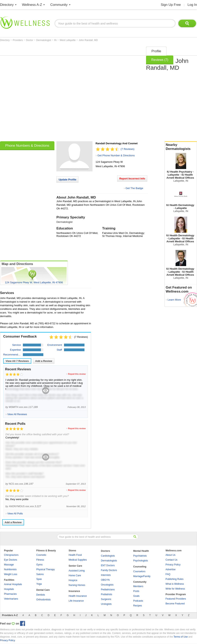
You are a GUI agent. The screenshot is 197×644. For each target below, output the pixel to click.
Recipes (138, 606)
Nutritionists (10, 569)
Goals (136, 596)
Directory (7, 5)
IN (56, 40)
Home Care (75, 575)
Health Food (75, 555)
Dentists (41, 595)
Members (138, 586)
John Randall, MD (88, 40)
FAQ (168, 574)
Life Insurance (76, 601)
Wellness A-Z (32, 5)
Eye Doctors (11, 560)
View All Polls (15, 513)
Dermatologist (44, 40)
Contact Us (171, 560)
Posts (136, 591)
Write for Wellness (175, 589)
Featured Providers (176, 599)
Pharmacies (10, 594)
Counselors (139, 571)
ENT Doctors (108, 565)
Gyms (39, 565)
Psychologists (141, 561)
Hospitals (9, 589)
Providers (18, 40)
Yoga (39, 584)
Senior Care (75, 566)
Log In (192, 5)
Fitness (40, 560)
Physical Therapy (46, 569)
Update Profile (67, 180)
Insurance (74, 591)
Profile (156, 51)
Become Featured (175, 604)
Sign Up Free (171, 5)
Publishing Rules (174, 579)
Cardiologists (108, 556)
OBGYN (105, 580)
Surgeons (106, 599)
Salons (40, 574)
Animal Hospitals (13, 584)
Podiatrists (107, 594)
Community (59, 5)
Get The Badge (134, 188)
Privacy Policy (173, 565)
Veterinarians (11, 599)
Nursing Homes (77, 585)
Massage (9, 565)
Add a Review (44, 361)
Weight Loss (11, 574)
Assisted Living (77, 571)
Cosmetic (41, 555)
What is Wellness (175, 584)
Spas (39, 579)
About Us (170, 555)
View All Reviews (17, 361)
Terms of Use (181, 637)
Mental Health (141, 551)
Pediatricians (108, 590)
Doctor (30, 40)
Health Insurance (78, 596)
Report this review (77, 374)
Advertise (171, 569)
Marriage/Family (142, 576)
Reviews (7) (160, 60)
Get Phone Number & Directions (116, 155)
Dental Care (43, 590)
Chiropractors (11, 555)
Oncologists (107, 585)
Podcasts (138, 601)
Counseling (140, 567)
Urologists (106, 604)
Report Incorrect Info (132, 179)
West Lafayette (68, 40)
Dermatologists (109, 561)
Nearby (181, 147)
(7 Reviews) (127, 149)
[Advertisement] (48, 93)
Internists (106, 575)
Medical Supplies (78, 560)
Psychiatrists (140, 556)
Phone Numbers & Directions (27, 146)
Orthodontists (43, 600)
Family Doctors (109, 570)
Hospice (73, 580)
